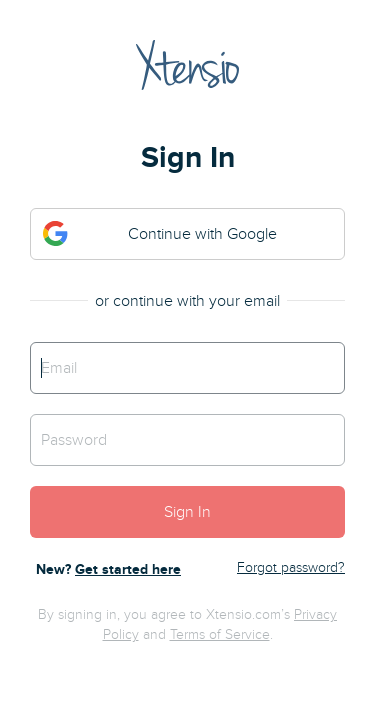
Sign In (187, 512)
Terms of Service (220, 634)
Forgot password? (291, 567)
